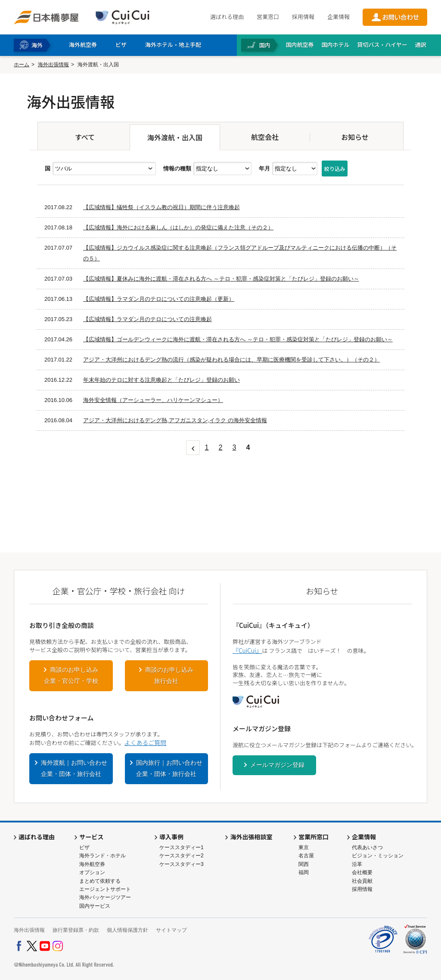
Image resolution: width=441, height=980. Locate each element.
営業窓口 (268, 17)
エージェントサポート (105, 889)
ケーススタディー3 (182, 864)
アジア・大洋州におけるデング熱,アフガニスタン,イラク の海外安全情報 (175, 420)
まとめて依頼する (100, 881)
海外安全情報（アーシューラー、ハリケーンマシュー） (153, 400)
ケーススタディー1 (182, 847)
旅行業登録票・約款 (76, 930)
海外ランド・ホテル (102, 856)
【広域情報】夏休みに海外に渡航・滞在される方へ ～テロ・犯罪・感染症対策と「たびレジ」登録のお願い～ (221, 279)
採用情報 (303, 17)
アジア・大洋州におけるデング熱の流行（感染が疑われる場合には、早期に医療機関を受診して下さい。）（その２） (231, 360)
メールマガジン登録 (277, 765)
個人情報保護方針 (127, 930)
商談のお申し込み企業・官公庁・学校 (71, 675)
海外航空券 (92, 864)
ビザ (84, 847)
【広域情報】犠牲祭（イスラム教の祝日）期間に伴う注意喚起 (161, 207)
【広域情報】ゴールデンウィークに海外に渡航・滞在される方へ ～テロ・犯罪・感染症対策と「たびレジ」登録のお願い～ (238, 339)
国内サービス (95, 906)
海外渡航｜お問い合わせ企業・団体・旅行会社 (74, 768)
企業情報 (339, 17)
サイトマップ (171, 930)
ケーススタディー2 (182, 856)
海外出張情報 (53, 65)
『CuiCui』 (247, 650)
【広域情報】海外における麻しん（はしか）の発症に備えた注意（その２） (178, 227)
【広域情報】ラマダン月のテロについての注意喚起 (148, 319)
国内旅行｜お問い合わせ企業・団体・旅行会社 (169, 768)
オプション (92, 872)
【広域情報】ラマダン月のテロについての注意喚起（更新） (159, 299)
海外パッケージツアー (105, 897)
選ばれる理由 (227, 17)
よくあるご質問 (145, 742)
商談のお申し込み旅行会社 (169, 675)
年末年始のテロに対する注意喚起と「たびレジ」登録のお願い (161, 380)
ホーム (22, 65)
